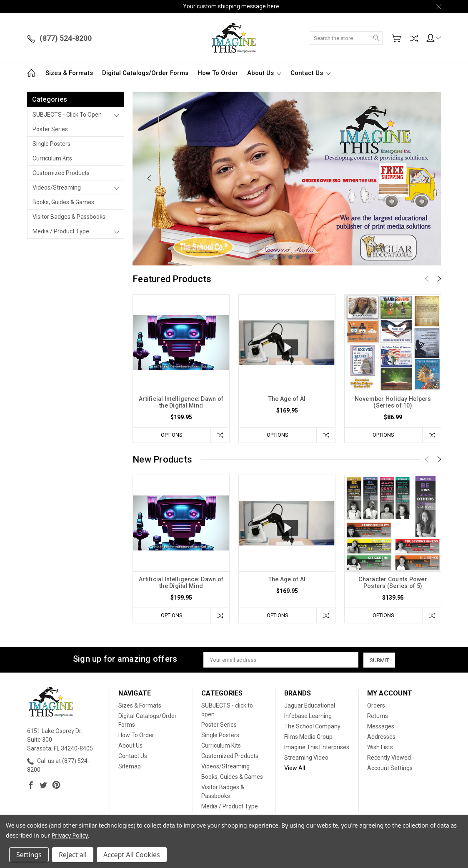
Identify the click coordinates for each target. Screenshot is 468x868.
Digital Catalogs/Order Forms (145, 73)
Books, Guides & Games (63, 202)
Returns (378, 716)
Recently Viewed (389, 758)
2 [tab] (283, 257)
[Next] (425, 178)
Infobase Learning (308, 716)
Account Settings (390, 768)
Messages (381, 726)
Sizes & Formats (69, 73)
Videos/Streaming (57, 188)
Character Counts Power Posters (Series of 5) (393, 583)
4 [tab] (298, 257)
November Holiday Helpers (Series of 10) (393, 402)
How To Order (218, 73)
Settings (29, 855)
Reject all (73, 855)
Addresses (381, 737)
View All (295, 768)
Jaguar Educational (310, 705)
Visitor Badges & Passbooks (69, 217)
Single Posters (51, 144)
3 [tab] (290, 257)
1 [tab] (275, 257)
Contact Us (310, 73)
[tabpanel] (287, 179)
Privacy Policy (70, 835)
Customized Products (61, 173)
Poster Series (50, 129)
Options (171, 435)
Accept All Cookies (132, 855)
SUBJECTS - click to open (67, 115)
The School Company (312, 726)
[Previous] (149, 178)
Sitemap (130, 766)
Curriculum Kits (52, 158)
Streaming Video (306, 758)
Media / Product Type (61, 231)
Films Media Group (308, 737)
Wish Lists (380, 747)
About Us (264, 73)
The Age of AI (287, 399)
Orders (376, 705)
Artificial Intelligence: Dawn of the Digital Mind (181, 402)
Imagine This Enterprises (317, 747)
